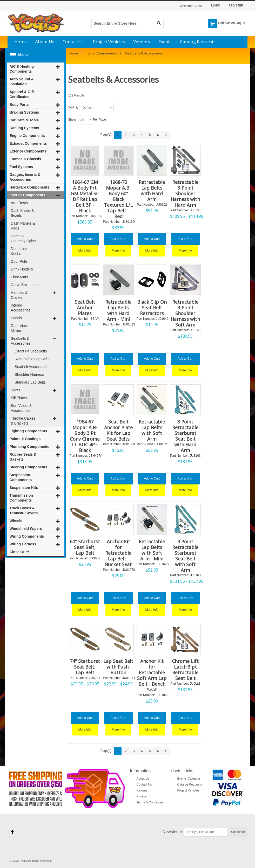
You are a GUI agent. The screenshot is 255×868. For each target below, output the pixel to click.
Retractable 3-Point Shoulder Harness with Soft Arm (185, 313)
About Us (45, 42)
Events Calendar (189, 779)
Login (216, 5)
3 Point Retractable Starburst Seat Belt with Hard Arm (185, 436)
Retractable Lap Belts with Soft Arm (152, 430)
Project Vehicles (109, 42)
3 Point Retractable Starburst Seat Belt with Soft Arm (185, 556)
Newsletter (172, 832)
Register (236, 5)
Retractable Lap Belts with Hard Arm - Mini (118, 310)
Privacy (141, 796)
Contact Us (74, 42)
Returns (142, 790)
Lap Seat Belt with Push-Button (118, 667)
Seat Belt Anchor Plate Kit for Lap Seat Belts (118, 430)
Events (165, 42)
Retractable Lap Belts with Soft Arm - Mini (152, 550)
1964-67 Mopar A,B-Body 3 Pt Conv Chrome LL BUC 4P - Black (85, 436)
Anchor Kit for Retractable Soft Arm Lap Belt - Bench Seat (152, 675)
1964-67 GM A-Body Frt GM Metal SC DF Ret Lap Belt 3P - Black (85, 196)
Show (72, 120)
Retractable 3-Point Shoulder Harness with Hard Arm (185, 193)
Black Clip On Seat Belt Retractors (152, 308)
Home (21, 42)
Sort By (73, 107)
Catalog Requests (198, 42)
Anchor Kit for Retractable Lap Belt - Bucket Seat (118, 553)
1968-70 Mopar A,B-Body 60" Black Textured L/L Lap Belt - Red (118, 199)
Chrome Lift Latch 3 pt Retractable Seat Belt (185, 670)
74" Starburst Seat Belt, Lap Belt (85, 667)
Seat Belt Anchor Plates (85, 308)
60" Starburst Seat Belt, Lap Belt (85, 547)
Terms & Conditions (150, 802)
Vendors (142, 42)
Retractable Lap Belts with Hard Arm (152, 191)
